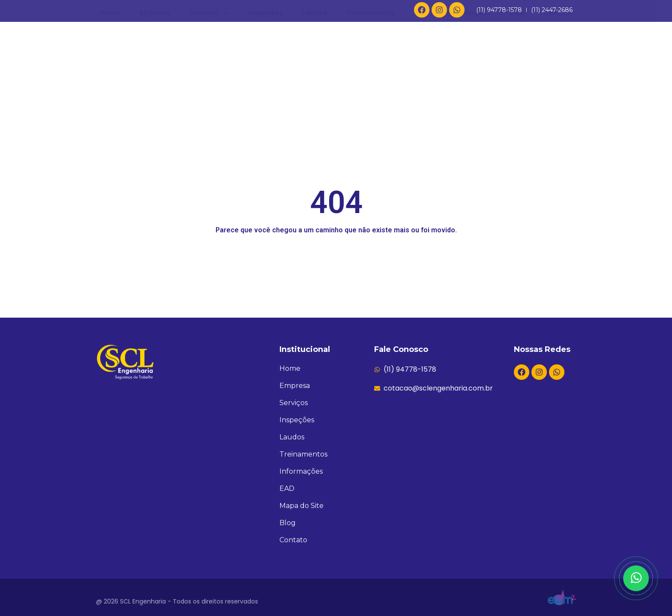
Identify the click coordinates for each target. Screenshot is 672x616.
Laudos (315, 75)
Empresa (155, 75)
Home (110, 75)
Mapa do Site (301, 506)
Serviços (209, 75)
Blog (517, 75)
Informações (468, 75)
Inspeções (266, 75)
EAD (421, 75)
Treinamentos (371, 75)
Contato (558, 75)
